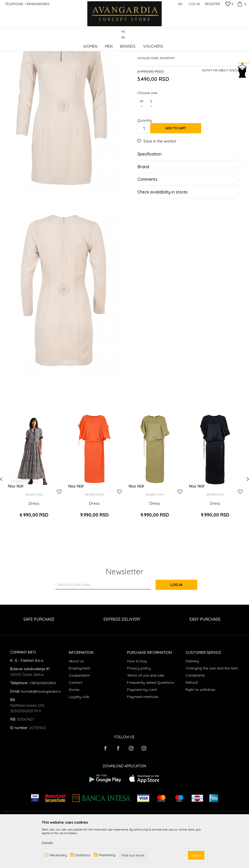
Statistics (83, 855)
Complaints (195, 716)
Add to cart (176, 167)
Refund (192, 723)
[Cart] (241, 4)
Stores (74, 730)
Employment (79, 709)
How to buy (137, 702)
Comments (190, 218)
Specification (190, 193)
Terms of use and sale (146, 716)
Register (213, 4)
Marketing (107, 855)
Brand (190, 205)
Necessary (58, 855)
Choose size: (148, 131)
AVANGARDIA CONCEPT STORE (24, 44)
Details (47, 843)
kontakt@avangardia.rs (41, 732)
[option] (34, 512)
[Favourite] (229, 4)
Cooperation (79, 716)
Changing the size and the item (212, 709)
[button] (244, 35)
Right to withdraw (200, 730)
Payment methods (143, 737)
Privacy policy (139, 709)
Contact (76, 723)
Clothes (71, 44)
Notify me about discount (223, 109)
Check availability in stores (190, 231)
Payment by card (142, 730)
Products (56, 44)
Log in (180, 626)
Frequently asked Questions (151, 723)
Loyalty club (79, 737)
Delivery (192, 702)
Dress (34, 547)
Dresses (86, 44)
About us (76, 702)
